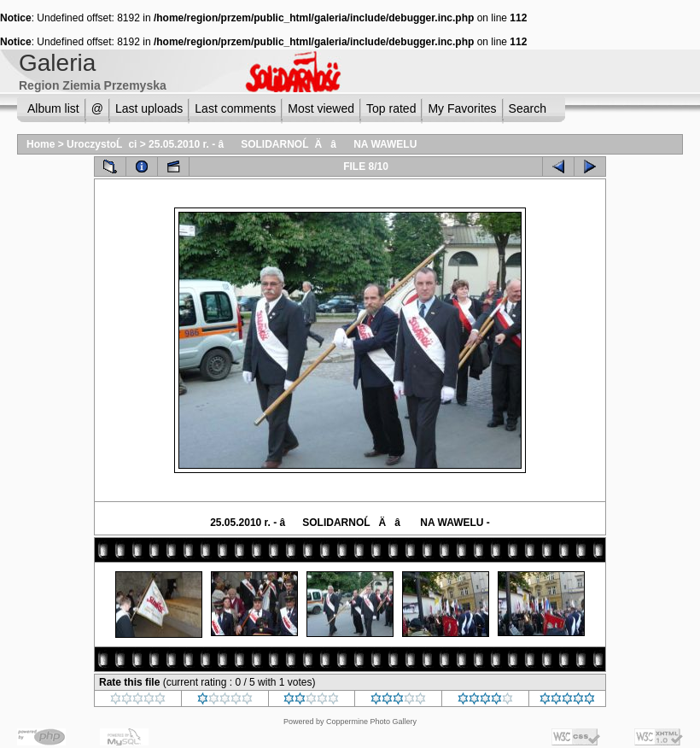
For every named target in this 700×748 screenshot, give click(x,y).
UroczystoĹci (102, 144)
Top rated (391, 108)
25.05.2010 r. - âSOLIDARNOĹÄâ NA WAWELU (283, 144)
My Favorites (462, 108)
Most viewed (321, 108)
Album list (53, 108)
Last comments (235, 108)
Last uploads (149, 108)
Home (41, 144)
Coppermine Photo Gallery (371, 722)
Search (528, 108)
